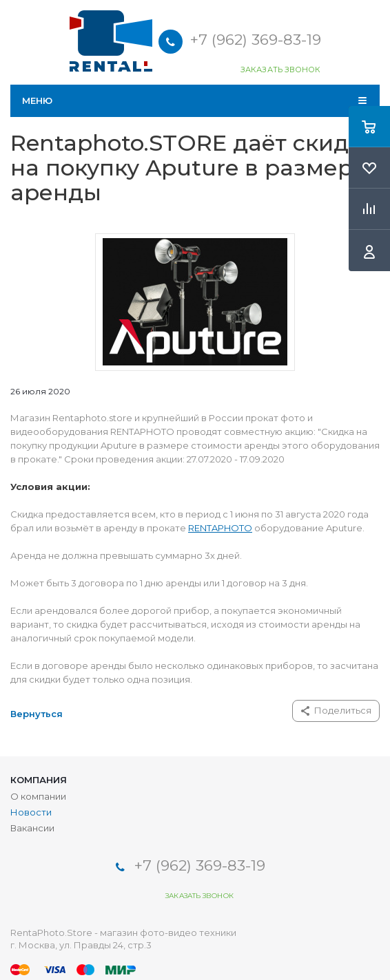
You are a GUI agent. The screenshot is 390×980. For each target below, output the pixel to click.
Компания (39, 780)
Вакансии (32, 828)
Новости (31, 812)
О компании (38, 796)
